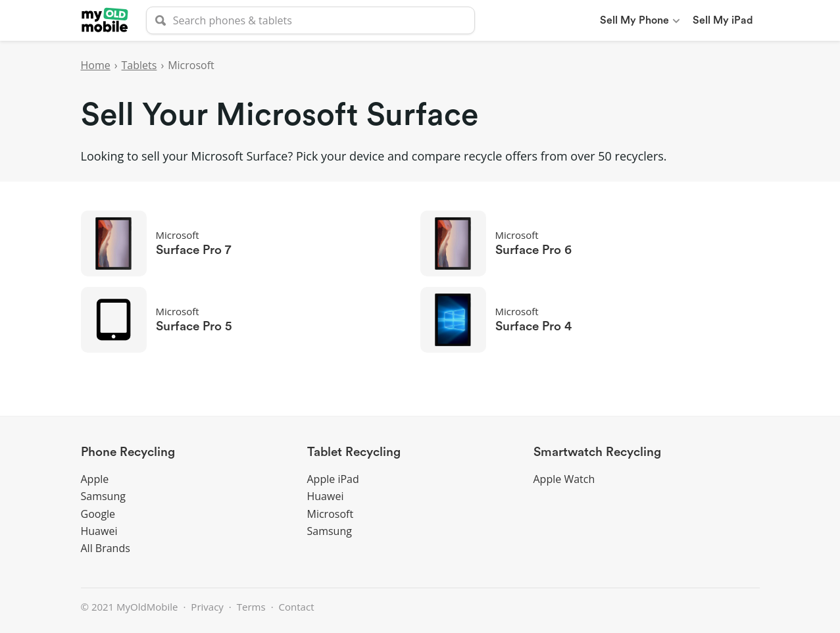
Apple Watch (564, 479)
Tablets (139, 65)
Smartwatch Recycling (597, 452)
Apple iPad (333, 479)
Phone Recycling (128, 452)
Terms (251, 607)
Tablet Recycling (354, 452)
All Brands (106, 548)
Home (96, 65)
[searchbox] (310, 20)
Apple (95, 479)
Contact (297, 607)
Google (98, 514)
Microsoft (331, 514)
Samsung (103, 496)
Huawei (99, 531)
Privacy (207, 607)
